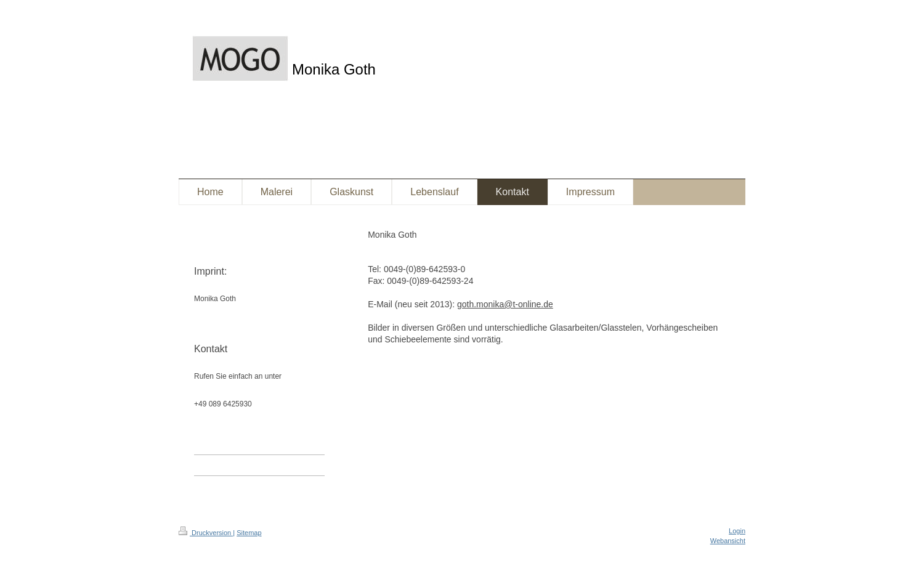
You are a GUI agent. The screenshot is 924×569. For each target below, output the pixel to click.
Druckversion (206, 533)
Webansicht (728, 541)
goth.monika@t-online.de (505, 304)
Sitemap (249, 533)
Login (737, 531)
